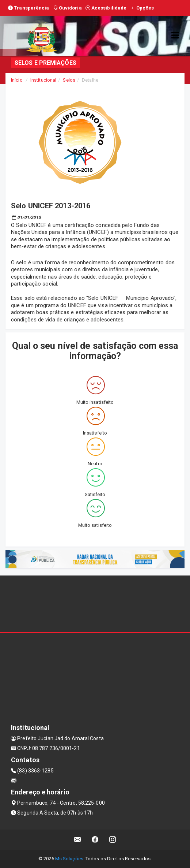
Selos (69, 80)
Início (17, 80)
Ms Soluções (69, 859)
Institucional (43, 80)
